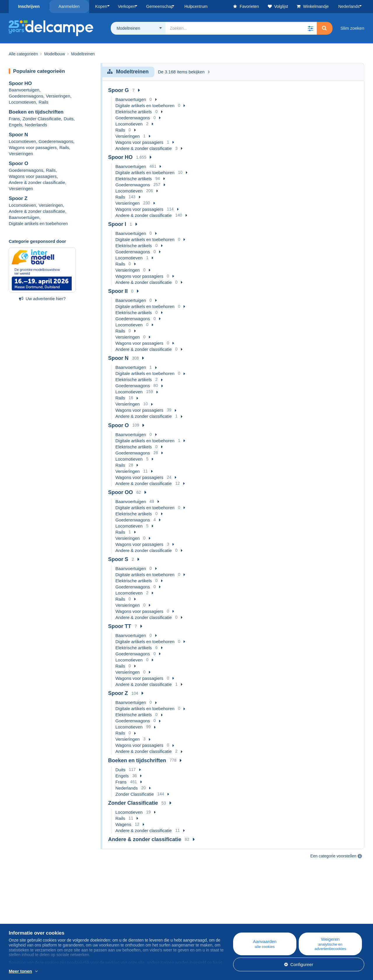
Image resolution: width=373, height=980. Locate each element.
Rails (44, 102)
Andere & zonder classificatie (37, 182)
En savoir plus (59, 972)
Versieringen (58, 96)
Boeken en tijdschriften (36, 112)
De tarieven (20, 925)
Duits (68, 119)
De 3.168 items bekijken (184, 72)
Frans (14, 119)
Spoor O (19, 163)
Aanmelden (69, 6)
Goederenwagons (26, 96)
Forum (114, 925)
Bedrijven (21, 918)
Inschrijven (29, 6)
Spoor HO (20, 83)
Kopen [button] (101, 6)
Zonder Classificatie (42, 119)
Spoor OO (120, 492)
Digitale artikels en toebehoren (38, 223)
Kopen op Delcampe (227, 918)
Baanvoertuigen (24, 90)
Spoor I (117, 224)
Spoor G (118, 90)
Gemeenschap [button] (158, 6)
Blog (115, 911)
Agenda (115, 918)
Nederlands (349, 6)
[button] (310, 28)
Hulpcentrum (219, 911)
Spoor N (18, 135)
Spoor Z (18, 198)
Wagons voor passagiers (33, 147)
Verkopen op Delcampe (230, 925)
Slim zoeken (352, 28)
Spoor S (118, 559)
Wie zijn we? (21, 911)
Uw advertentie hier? (42, 298)
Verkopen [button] (125, 6)
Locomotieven (22, 102)
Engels (15, 125)
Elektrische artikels (134, 111)
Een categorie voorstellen (333, 856)
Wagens (123, 824)
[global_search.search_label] (241, 28)
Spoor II (118, 291)
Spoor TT (120, 626)
